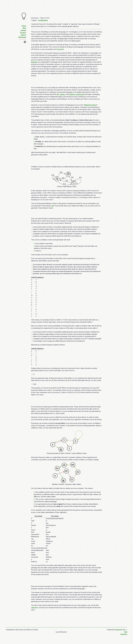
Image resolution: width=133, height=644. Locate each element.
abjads (62, 94)
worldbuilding (43, 20)
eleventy (119, 630)
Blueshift (34, 62)
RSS (126, 632)
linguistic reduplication (77, 94)
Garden (23, 30)
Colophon (124, 634)
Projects (23, 33)
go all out (60, 49)
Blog (24, 28)
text (53, 206)
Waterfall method (90, 105)
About (24, 26)
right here (35, 608)
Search (23, 35)
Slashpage (22, 37)
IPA (58, 94)
